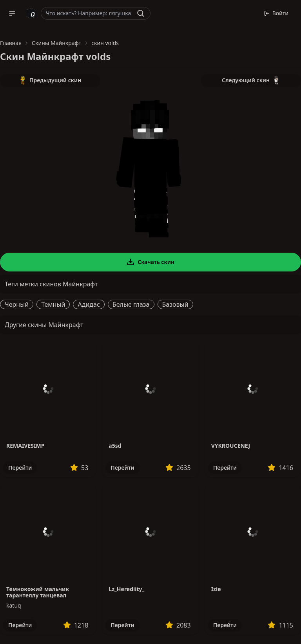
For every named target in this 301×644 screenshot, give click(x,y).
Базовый (175, 304)
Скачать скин (150, 262)
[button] (12, 13)
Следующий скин (251, 80)
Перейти (20, 468)
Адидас (89, 304)
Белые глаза (131, 304)
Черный (17, 304)
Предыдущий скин (50, 80)
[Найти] (141, 13)
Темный (53, 304)
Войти (276, 13)
